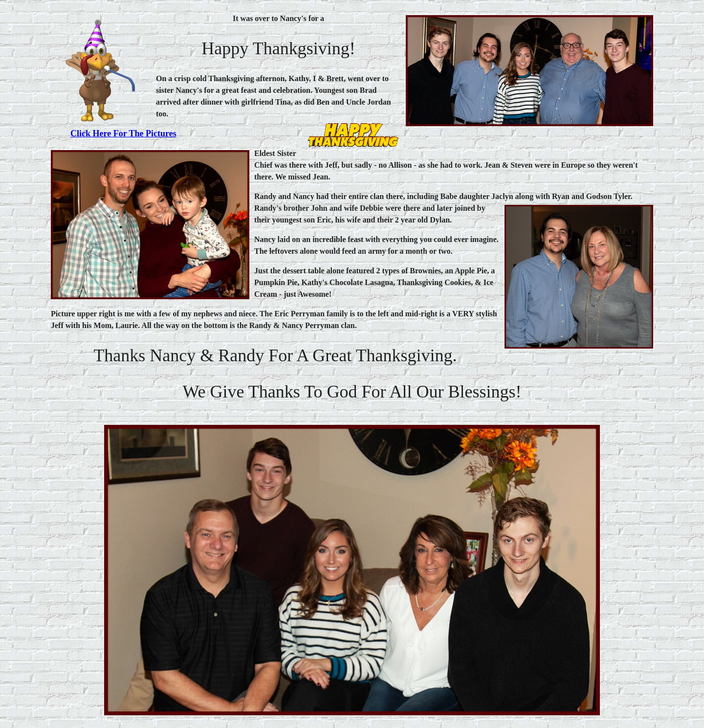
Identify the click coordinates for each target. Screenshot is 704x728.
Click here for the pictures (123, 133)
